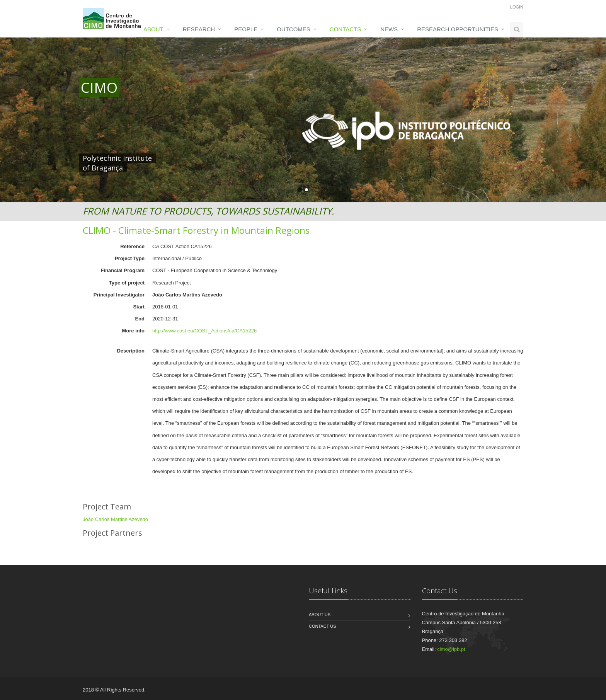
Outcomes (294, 29)
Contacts (345, 29)
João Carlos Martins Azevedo (115, 519)
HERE (240, 158)
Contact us (323, 626)
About (153, 29)
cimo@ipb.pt (451, 649)
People (246, 29)
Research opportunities (458, 29)
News (389, 29)
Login (517, 7)
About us (320, 615)
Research (199, 29)
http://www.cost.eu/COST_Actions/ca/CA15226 (204, 331)
